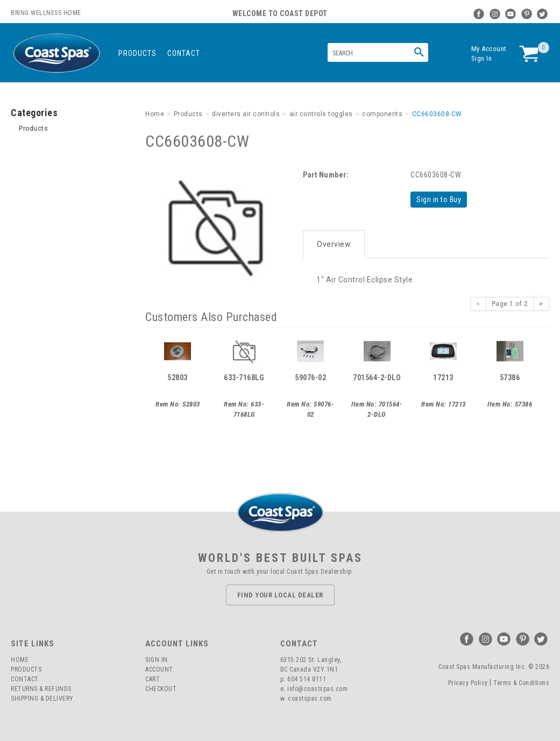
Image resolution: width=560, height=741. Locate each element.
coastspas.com (310, 698)
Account (159, 669)
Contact (184, 53)
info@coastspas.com (317, 688)
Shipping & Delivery (42, 698)
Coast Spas (56, 54)
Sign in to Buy (439, 199)
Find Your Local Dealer (280, 594)
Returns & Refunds (41, 688)
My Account (489, 49)
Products (137, 53)
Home (20, 659)
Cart (153, 679)
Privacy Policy (468, 682)
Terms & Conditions (521, 682)
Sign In (482, 58)
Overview (334, 243)
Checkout (161, 688)
